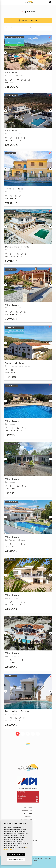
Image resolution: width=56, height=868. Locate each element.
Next (51, 53)
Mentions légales (32, 858)
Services (28, 817)
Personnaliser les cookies (16, 860)
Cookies (46, 858)
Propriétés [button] (28, 814)
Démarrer (28, 808)
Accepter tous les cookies (16, 854)
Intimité (40, 858)
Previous (5, 53)
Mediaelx (34, 860)
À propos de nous (28, 811)
